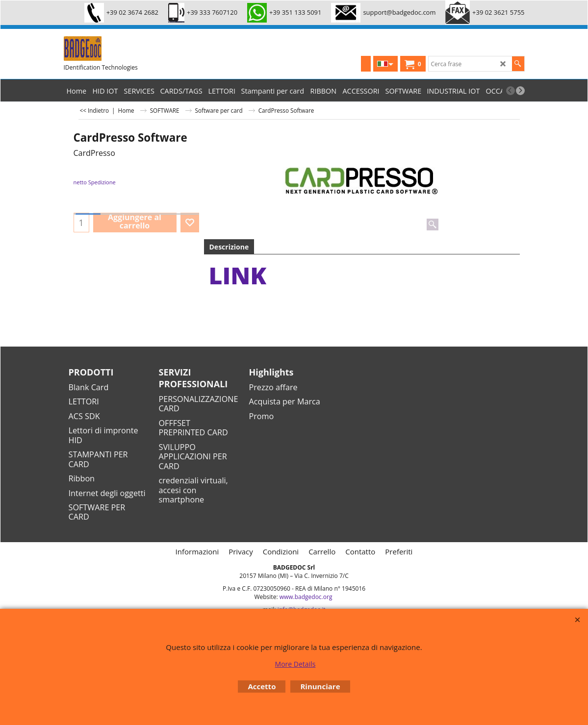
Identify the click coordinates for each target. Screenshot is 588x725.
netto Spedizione (95, 182)
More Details (295, 664)
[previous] (511, 91)
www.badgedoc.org (306, 597)
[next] (520, 91)
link (238, 275)
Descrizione (229, 247)
